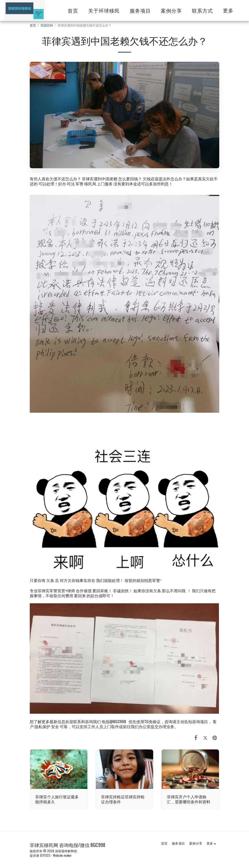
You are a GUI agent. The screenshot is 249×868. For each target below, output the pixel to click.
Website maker (62, 855)
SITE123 (45, 855)
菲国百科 (47, 25)
